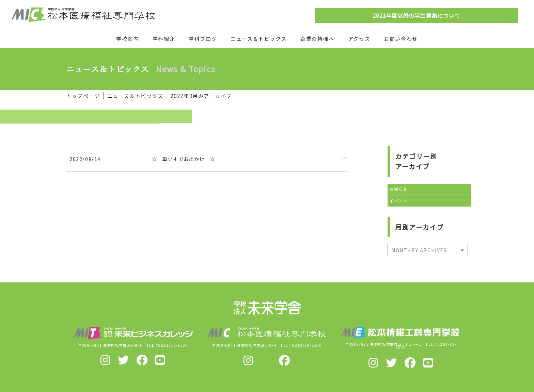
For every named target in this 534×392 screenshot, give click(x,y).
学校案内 (127, 39)
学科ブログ (203, 39)
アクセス (359, 39)
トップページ (83, 96)
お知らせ (398, 189)
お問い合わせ (401, 39)
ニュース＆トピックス (259, 39)
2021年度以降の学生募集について (416, 15)
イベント (398, 201)
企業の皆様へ (317, 39)
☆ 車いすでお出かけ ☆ (184, 159)
